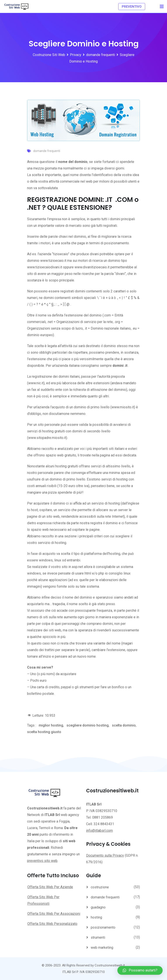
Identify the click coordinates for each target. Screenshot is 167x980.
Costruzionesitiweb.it (110, 965)
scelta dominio (124, 725)
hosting (96, 917)
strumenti (98, 937)
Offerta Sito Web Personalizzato (52, 924)
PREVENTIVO (132, 7)
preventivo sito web (42, 861)
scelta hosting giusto (44, 732)
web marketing (102, 948)
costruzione (100, 887)
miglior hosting (51, 725)
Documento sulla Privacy (105, 855)
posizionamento (103, 927)
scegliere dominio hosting (88, 725)
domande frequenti (47, 151)
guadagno (98, 907)
